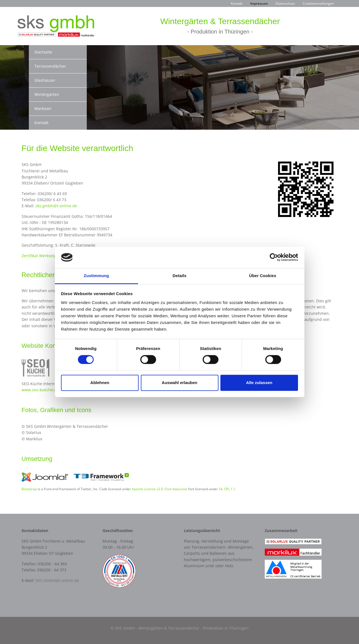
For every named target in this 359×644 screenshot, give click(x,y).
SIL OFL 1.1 (227, 489)
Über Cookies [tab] (263, 276)
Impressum (259, 3)
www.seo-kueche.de (40, 390)
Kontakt (237, 3)
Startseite (43, 52)
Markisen (43, 108)
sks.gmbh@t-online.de (56, 206)
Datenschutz (285, 3)
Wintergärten (47, 94)
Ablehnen (100, 383)
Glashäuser (45, 80)
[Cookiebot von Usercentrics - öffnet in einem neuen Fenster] (274, 257)
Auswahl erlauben (179, 383)
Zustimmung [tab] (96, 276)
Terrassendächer (50, 66)
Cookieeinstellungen (318, 3)
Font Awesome (176, 489)
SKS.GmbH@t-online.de (57, 580)
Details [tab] (180, 276)
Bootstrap (29, 489)
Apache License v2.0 (147, 489)
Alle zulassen (259, 383)
